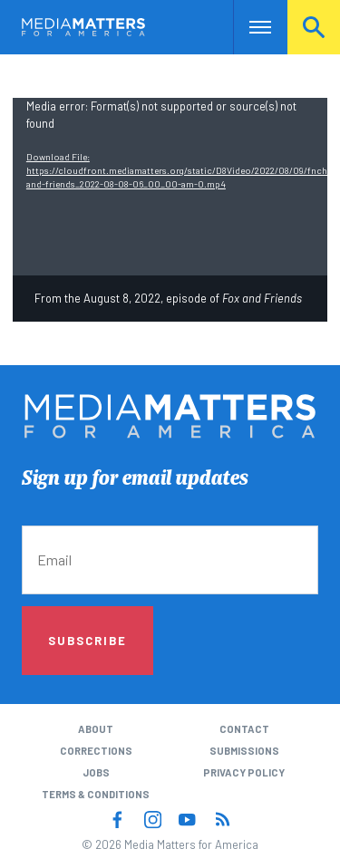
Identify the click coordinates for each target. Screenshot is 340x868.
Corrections (96, 751)
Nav (247, 27)
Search (314, 27)
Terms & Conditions (96, 794)
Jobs (96, 772)
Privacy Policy (244, 772)
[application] (170, 186)
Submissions (244, 751)
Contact (244, 729)
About (96, 729)
